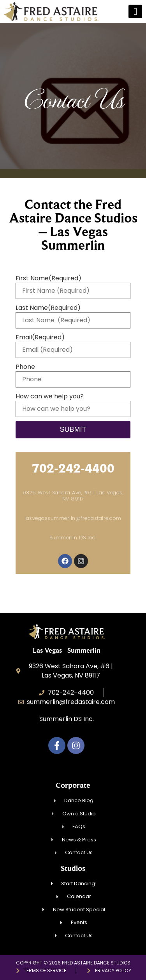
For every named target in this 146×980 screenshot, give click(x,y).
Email (40, 337)
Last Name (48, 308)
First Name (48, 278)
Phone (25, 367)
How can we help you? (50, 396)
